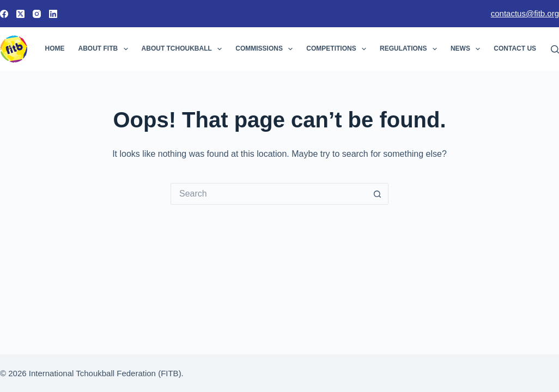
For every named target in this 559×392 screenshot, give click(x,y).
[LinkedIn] (53, 14)
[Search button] (378, 194)
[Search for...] (269, 194)
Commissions (266, 49)
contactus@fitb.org (525, 13)
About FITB (105, 49)
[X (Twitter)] (20, 14)
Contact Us (522, 49)
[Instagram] (37, 14)
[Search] (555, 49)
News (467, 49)
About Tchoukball (184, 49)
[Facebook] (4, 14)
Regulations (411, 49)
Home (55, 48)
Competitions (338, 49)
